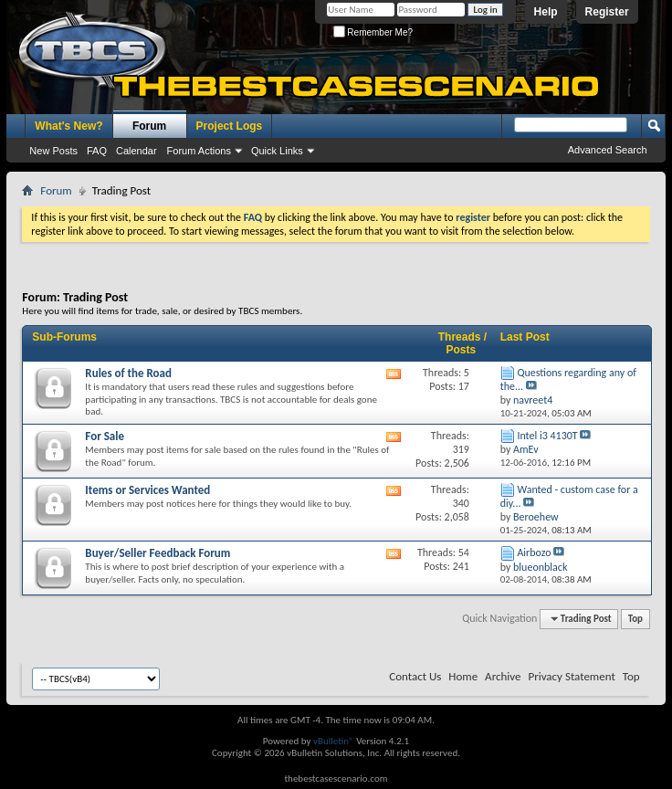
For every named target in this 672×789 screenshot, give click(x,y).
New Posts (53, 151)
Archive (503, 676)
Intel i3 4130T (547, 436)
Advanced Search (608, 150)
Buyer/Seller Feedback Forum (157, 553)
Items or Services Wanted (147, 490)
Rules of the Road (128, 373)
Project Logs (230, 126)
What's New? (68, 126)
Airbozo (534, 552)
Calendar (136, 151)
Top (635, 619)
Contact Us (415, 676)
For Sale (105, 436)
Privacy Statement (571, 676)
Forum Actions (199, 151)
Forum (149, 126)
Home (463, 676)
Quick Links (277, 151)
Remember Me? (373, 32)
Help (546, 12)
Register (607, 12)
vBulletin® (334, 741)
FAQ (97, 151)
